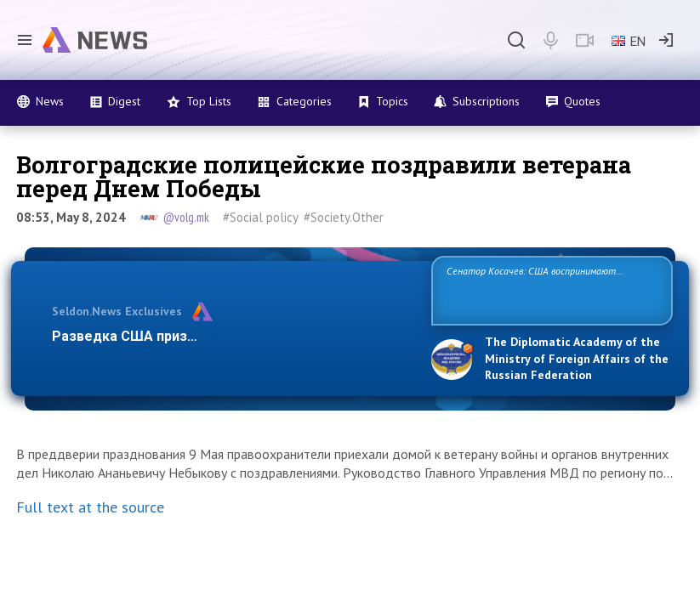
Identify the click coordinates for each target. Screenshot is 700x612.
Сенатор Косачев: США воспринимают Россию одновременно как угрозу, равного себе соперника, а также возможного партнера (548, 289)
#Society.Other (344, 217)
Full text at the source (90, 507)
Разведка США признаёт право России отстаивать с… (233, 336)
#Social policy (261, 217)
